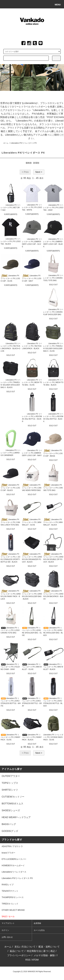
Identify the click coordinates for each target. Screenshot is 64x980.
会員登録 (37, 923)
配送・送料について (49, 947)
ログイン (5, 930)
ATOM (35, 960)
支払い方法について (25, 947)
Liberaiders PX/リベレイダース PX (24, 143)
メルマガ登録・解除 (44, 955)
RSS (28, 960)
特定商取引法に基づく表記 (41, 951)
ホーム (6, 143)
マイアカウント (8, 923)
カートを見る (39, 930)
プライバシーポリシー (19, 955)
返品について (17, 951)
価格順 (29, 163)
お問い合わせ (7, 937)
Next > (39, 172)
